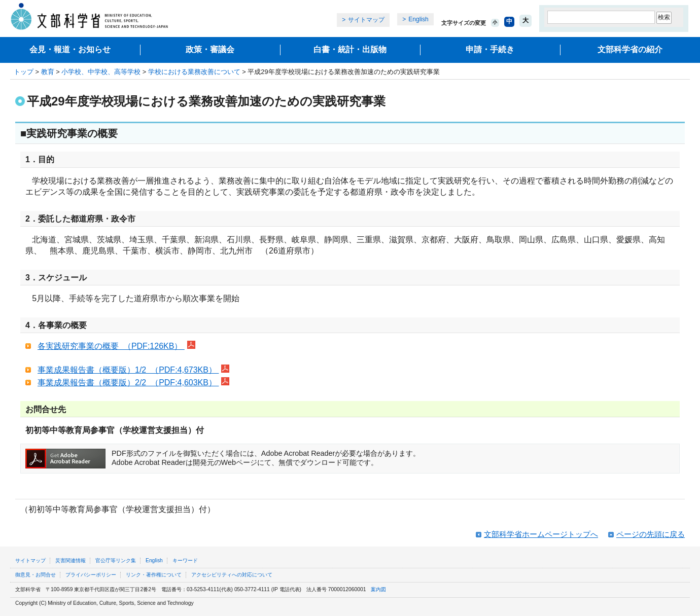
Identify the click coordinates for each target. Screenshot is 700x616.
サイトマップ (366, 20)
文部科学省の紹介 (630, 49)
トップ (24, 72)
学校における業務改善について (194, 72)
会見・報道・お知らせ (70, 49)
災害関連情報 (71, 560)
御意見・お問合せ (36, 575)
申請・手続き (490, 49)
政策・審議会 (210, 49)
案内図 (378, 589)
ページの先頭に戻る (651, 534)
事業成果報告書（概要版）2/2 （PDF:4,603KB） (128, 383)
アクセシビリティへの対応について (232, 575)
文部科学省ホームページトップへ (541, 534)
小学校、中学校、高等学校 (101, 72)
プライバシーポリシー (91, 575)
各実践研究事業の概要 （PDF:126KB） (111, 346)
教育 (48, 72)
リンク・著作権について (154, 575)
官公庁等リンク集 (116, 560)
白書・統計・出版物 (350, 49)
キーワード (185, 560)
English (418, 19)
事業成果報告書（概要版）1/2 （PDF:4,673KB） (128, 370)
